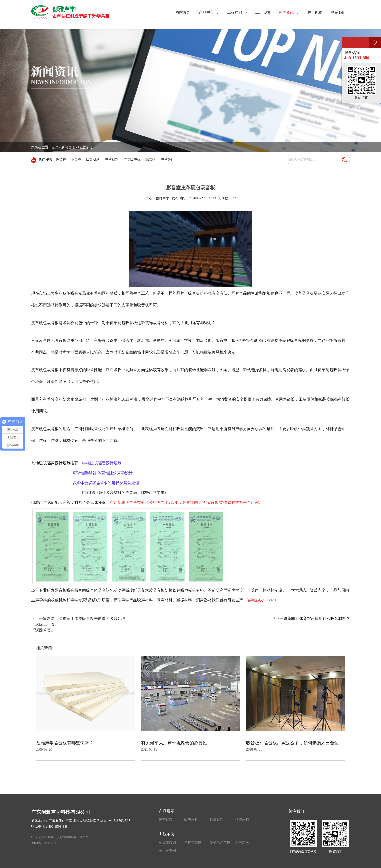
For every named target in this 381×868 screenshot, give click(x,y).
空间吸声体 (132, 160)
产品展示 (167, 811)
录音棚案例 (167, 842)
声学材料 (112, 160)
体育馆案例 (193, 842)
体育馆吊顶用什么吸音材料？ (325, 618)
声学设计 (168, 160)
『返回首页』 (43, 630)
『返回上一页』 (45, 624)
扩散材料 (217, 820)
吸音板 (61, 160)
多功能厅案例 (220, 842)
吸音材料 (93, 160)
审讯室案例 (167, 850)
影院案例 (242, 842)
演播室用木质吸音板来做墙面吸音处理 (92, 618)
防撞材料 (242, 820)
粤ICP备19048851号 (44, 843)
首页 (55, 147)
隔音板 (76, 160)
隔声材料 (191, 820)
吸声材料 (166, 820)
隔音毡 (151, 160)
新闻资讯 (68, 147)
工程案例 (167, 834)
